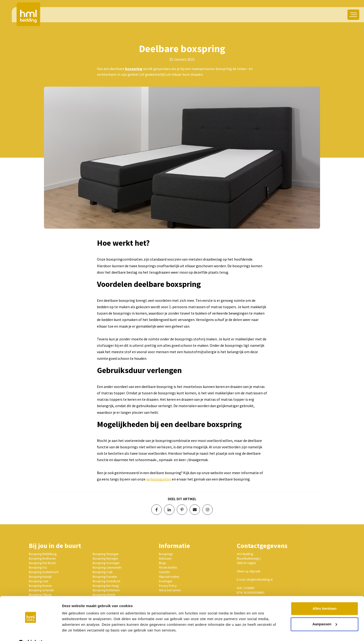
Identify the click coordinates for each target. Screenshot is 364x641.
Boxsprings (166, 554)
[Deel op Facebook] (156, 510)
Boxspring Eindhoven (42, 558)
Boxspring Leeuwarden (107, 567)
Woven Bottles (168, 567)
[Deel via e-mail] (195, 510)
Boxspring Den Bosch (42, 563)
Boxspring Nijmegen (105, 558)
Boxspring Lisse (39, 581)
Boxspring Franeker (105, 577)
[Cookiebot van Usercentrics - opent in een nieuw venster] (31, 632)
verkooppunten (159, 479)
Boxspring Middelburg (43, 554)
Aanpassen (325, 612)
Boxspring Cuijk (103, 572)
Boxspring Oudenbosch (44, 572)
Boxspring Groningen (106, 563)
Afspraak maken (169, 577)
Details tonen (73, 632)
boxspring (134, 69)
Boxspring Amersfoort (106, 581)
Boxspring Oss (38, 567)
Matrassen (165, 558)
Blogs (162, 563)
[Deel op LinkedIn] (169, 510)
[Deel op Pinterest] (182, 510)
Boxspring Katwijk (40, 577)
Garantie (164, 572)
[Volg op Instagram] (208, 510)
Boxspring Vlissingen (106, 554)
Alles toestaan (325, 597)
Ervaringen (166, 581)
